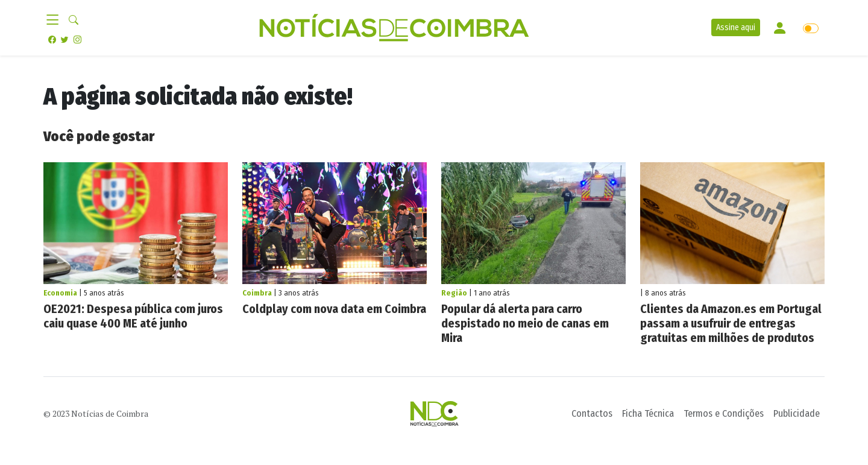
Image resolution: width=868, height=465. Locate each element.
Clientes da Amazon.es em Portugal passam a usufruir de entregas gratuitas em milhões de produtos (731, 323)
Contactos (592, 413)
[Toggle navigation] (56, 21)
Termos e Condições (724, 413)
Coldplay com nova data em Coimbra (334, 309)
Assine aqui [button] (736, 27)
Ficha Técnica (648, 413)
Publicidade (797, 413)
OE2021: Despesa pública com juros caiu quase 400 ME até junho (133, 316)
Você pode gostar (99, 136)
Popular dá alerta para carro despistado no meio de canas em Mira (525, 323)
